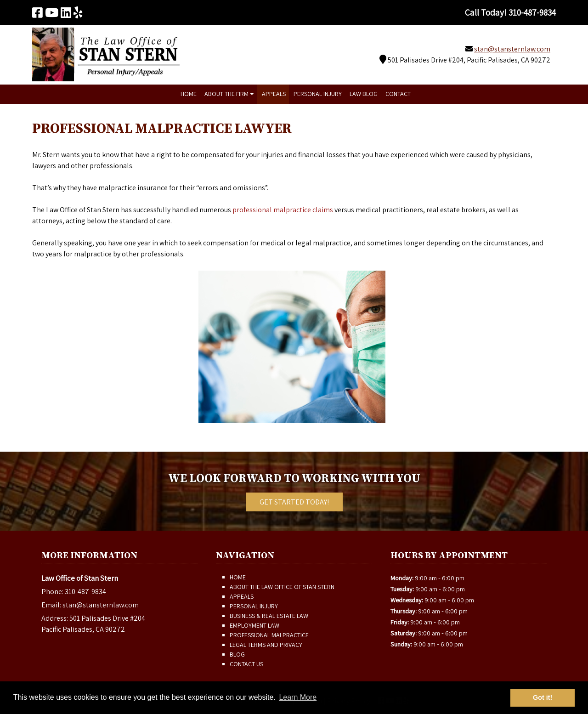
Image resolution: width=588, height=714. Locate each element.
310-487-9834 (85, 592)
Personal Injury (318, 94)
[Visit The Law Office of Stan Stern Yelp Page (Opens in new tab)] (78, 12)
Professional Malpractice (269, 635)
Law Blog (364, 94)
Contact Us (246, 664)
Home (189, 94)
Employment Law (254, 625)
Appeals (274, 94)
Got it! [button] (543, 697)
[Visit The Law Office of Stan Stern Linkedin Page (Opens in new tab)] (66, 12)
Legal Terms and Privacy (266, 645)
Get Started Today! (294, 502)
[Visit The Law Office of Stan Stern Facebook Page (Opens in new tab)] (37, 12)
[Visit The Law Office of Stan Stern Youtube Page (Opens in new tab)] (52, 12)
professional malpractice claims (283, 210)
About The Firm (229, 94)
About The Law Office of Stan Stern (282, 587)
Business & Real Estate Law (269, 616)
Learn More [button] (298, 697)
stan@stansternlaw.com (512, 49)
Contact (398, 94)
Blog (237, 654)
